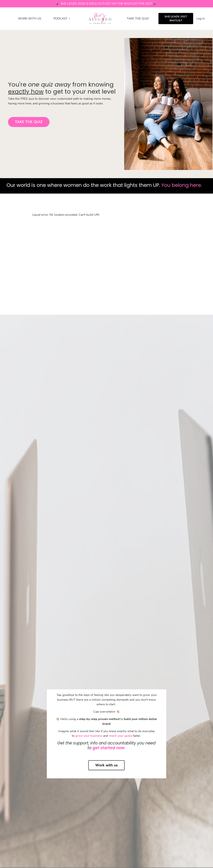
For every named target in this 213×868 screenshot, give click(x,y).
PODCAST (62, 19)
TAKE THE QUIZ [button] (29, 122)
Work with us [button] (106, 765)
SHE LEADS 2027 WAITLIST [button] (176, 19)
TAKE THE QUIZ (138, 19)
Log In (201, 19)
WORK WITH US (30, 19)
